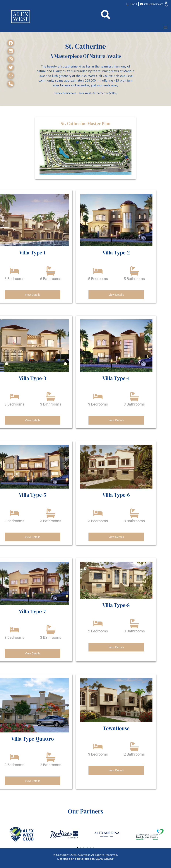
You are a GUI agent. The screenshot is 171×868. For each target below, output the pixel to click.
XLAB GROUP (105, 859)
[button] (166, 27)
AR (166, 4)
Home (57, 93)
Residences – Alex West (77, 93)
